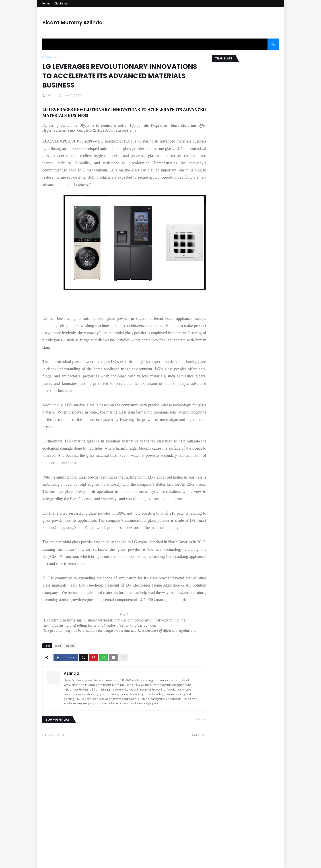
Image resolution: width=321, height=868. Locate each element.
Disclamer (61, 3)
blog (57, 57)
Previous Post (54, 735)
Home (46, 3)
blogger (70, 646)
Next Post (197, 735)
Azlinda (72, 673)
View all (201, 719)
